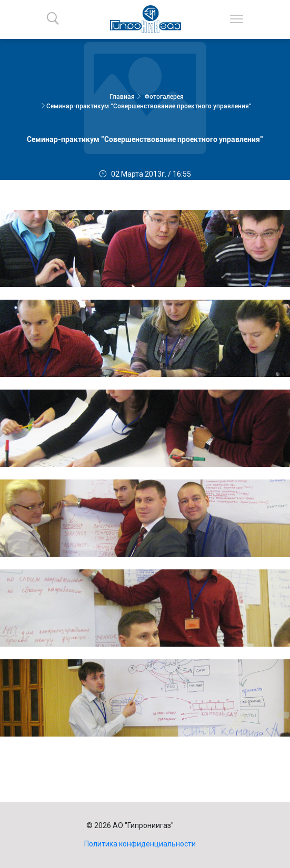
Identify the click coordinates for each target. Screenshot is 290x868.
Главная (122, 97)
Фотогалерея (164, 97)
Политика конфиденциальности (140, 844)
